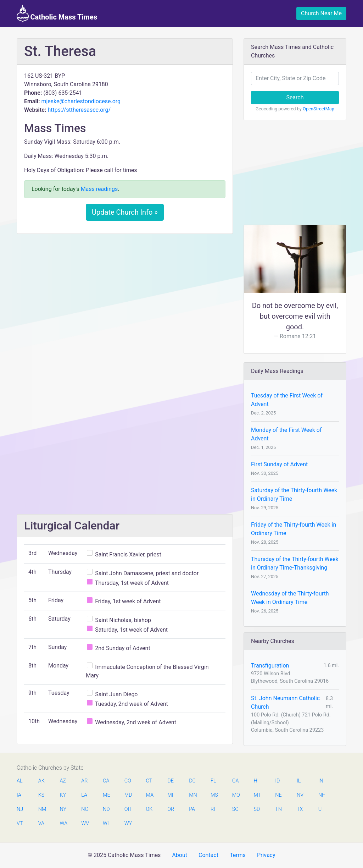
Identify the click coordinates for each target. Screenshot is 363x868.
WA (63, 823)
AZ (63, 781)
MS (214, 795)
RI (213, 809)
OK (149, 809)
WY (128, 823)
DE (171, 781)
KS (41, 795)
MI (170, 795)
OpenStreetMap (319, 109)
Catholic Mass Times (57, 13)
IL (299, 781)
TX (300, 809)
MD (128, 795)
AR (84, 781)
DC (192, 781)
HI (256, 781)
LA (84, 795)
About (180, 855)
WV (85, 823)
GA (236, 781)
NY (63, 809)
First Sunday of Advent (279, 464)
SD (257, 809)
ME (106, 795)
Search (295, 97)
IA (19, 795)
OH (128, 809)
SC (235, 809)
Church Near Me (321, 13)
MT (257, 795)
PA (192, 809)
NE (278, 795)
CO (128, 781)
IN (321, 781)
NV (300, 795)
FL (213, 781)
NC (85, 809)
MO (236, 795)
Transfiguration (270, 666)
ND (106, 809)
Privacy (266, 855)
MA (150, 795)
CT (149, 781)
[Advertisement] (125, 292)
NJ (20, 809)
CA (106, 781)
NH (322, 795)
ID (277, 781)
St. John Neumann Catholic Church (285, 702)
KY (63, 795)
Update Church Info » (125, 212)
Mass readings (99, 189)
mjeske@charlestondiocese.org (81, 101)
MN (192, 795)
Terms (238, 855)
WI (106, 823)
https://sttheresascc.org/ (79, 110)
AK (41, 781)
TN (278, 809)
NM (42, 809)
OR (171, 809)
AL (20, 781)
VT (20, 823)
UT (322, 809)
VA (41, 823)
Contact (208, 855)
